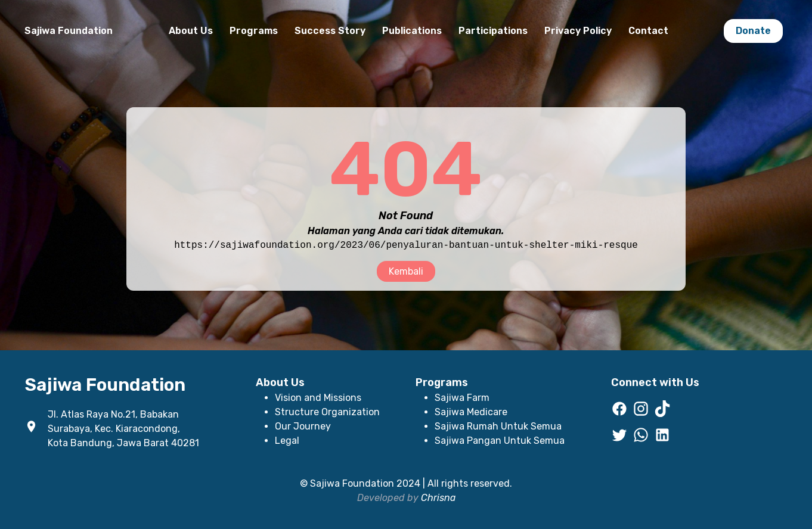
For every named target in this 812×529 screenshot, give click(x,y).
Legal (287, 441)
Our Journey (303, 426)
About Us (191, 31)
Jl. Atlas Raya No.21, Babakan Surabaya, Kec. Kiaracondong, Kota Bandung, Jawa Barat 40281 (123, 429)
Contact (648, 31)
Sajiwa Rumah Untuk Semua (498, 426)
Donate (753, 31)
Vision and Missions (318, 398)
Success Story (330, 31)
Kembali (406, 271)
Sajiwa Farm (462, 398)
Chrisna (438, 498)
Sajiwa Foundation (69, 31)
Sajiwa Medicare (471, 412)
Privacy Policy (578, 31)
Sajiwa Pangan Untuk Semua (500, 441)
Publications (412, 31)
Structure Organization (327, 412)
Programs (254, 31)
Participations (493, 31)
